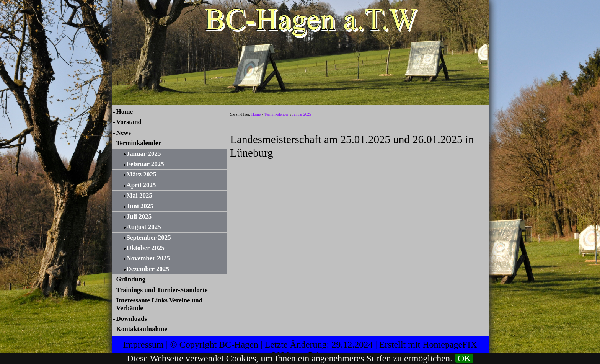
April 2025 (141, 185)
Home (125, 112)
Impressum (143, 344)
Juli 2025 (139, 216)
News (124, 133)
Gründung (131, 279)
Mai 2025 (140, 195)
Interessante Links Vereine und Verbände (160, 304)
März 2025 (142, 174)
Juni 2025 (140, 206)
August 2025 (144, 227)
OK (464, 358)
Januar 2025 (144, 154)
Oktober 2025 (146, 248)
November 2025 (148, 258)
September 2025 (149, 237)
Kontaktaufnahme (142, 329)
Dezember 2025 (148, 269)
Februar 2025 (145, 164)
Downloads (132, 319)
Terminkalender (139, 143)
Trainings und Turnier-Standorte (162, 290)
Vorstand (129, 122)
